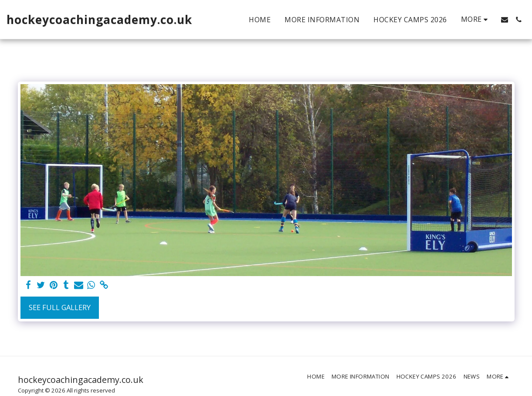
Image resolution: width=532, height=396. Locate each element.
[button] (505, 20)
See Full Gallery (60, 307)
